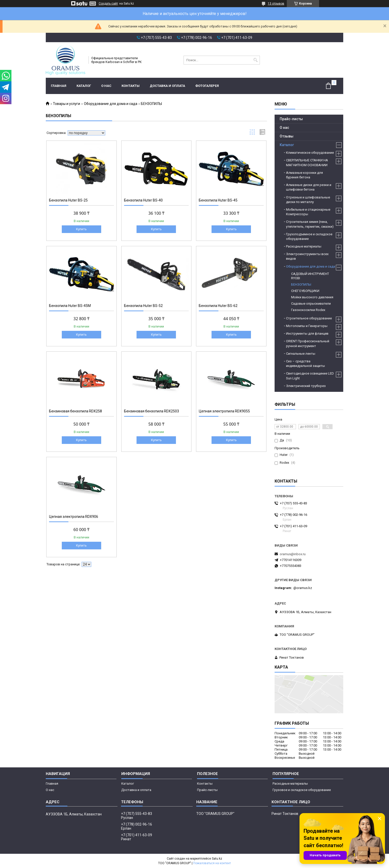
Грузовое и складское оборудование (302, 790)
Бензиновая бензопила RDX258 (76, 411)
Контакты (131, 86)
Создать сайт (108, 4)
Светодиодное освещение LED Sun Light (310, 376)
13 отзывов (276, 4)
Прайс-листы (291, 119)
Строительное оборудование (309, 318)
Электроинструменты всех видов (307, 256)
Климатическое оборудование (310, 153)
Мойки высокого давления (312, 297)
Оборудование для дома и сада (111, 104)
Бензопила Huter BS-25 (68, 200)
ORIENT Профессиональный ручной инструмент (308, 343)
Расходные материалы (304, 246)
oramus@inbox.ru (293, 554)
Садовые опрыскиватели (311, 304)
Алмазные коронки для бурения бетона (304, 175)
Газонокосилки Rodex (308, 310)
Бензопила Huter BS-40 (143, 200)
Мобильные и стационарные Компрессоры (308, 212)
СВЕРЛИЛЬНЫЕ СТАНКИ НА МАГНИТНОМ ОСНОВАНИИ (307, 162)
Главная (59, 86)
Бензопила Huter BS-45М (70, 306)
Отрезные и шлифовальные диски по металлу (308, 200)
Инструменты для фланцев (307, 334)
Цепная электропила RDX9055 (224, 411)
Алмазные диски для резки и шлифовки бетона (309, 187)
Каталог (84, 86)
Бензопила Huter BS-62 (218, 306)
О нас (106, 86)
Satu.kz (217, 859)
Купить (81, 229)
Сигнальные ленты (301, 354)
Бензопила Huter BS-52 (143, 306)
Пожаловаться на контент (212, 863)
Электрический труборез (306, 386)
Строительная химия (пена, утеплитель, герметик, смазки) (310, 224)
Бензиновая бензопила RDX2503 (152, 411)
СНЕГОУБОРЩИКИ (305, 291)
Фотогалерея (207, 86)
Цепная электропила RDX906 (74, 517)
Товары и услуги (66, 104)
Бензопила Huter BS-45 (218, 200)
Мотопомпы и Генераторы (307, 326)
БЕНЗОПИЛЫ (301, 284)
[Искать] (255, 60)
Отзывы (287, 136)
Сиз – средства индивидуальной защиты (305, 363)
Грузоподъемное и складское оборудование (309, 236)
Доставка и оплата (167, 86)
